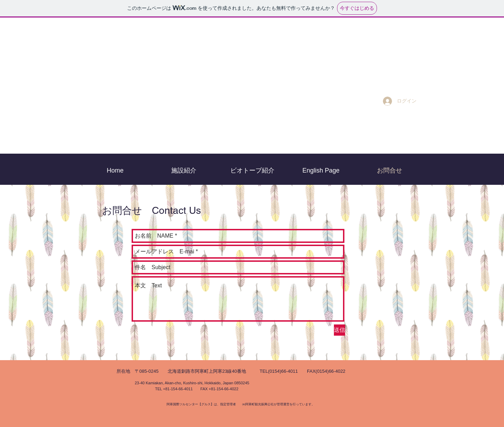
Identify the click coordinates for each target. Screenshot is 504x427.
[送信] (339, 330)
